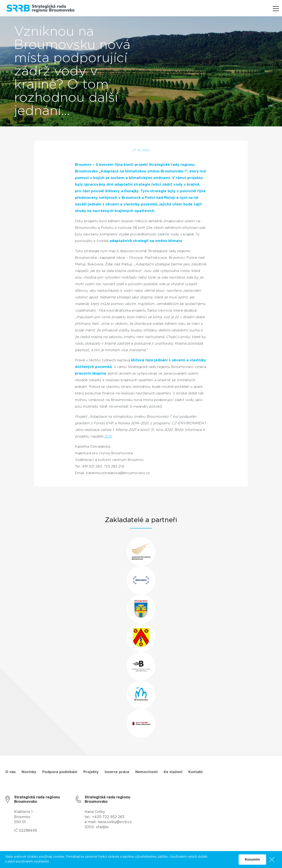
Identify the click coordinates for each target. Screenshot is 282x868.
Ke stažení (173, 772)
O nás (10, 772)
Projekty (91, 772)
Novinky (29, 772)
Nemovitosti (147, 772)
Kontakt (196, 772)
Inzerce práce (117, 772)
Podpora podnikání (60, 772)
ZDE (108, 436)
